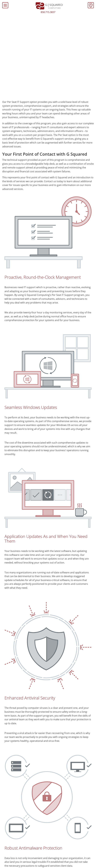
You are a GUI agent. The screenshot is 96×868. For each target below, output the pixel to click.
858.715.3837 (48, 12)
